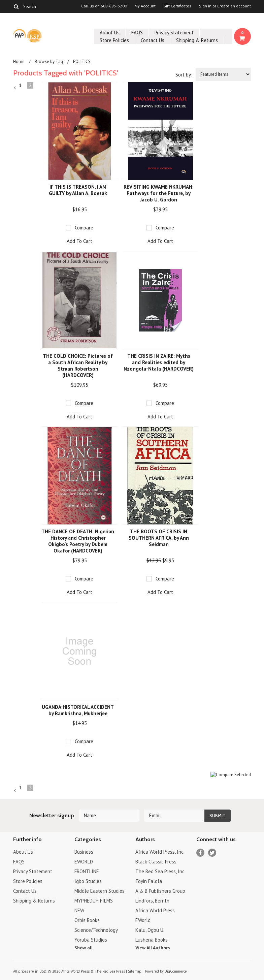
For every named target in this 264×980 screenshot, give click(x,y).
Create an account (234, 6)
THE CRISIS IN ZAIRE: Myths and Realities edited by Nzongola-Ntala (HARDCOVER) (159, 362)
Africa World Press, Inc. (160, 852)
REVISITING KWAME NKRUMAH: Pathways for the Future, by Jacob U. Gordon (159, 193)
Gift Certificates (177, 6)
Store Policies (114, 40)
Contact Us (153, 40)
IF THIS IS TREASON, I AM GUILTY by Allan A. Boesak (78, 190)
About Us (110, 33)
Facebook (201, 853)
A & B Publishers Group (160, 891)
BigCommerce (176, 971)
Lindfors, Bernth (152, 901)
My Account (145, 6)
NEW (79, 910)
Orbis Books (87, 920)
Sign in (205, 6)
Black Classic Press (156, 862)
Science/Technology (96, 930)
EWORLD (84, 862)
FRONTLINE (87, 871)
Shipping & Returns (197, 40)
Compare (84, 228)
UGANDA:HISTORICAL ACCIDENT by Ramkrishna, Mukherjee (78, 710)
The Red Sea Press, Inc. (160, 871)
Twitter (212, 853)
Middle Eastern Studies (100, 891)
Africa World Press (155, 910)
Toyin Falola (149, 881)
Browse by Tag (49, 61)
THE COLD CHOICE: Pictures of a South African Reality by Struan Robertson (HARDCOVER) (78, 366)
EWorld (143, 920)
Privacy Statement (174, 33)
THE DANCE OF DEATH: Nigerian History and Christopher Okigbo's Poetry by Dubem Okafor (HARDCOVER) (78, 541)
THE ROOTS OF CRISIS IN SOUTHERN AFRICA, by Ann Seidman (159, 538)
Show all (84, 948)
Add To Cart (79, 241)
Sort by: (184, 75)
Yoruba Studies (91, 940)
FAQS (137, 33)
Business (84, 852)
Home (19, 61)
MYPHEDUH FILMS (94, 901)
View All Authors (153, 948)
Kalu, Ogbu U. (150, 930)
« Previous (15, 88)
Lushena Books (152, 940)
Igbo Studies (88, 881)
